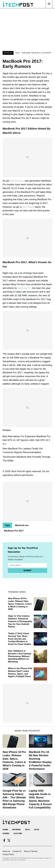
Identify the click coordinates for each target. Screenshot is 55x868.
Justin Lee (8, 53)
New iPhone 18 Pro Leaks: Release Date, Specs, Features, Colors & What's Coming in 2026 (20, 604)
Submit (27, 570)
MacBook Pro (24, 288)
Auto (37, 830)
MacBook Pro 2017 (14, 531)
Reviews (16, 830)
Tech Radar (28, 207)
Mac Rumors (17, 181)
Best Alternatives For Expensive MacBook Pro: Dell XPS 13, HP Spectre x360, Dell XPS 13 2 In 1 (27, 440)
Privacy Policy (8, 854)
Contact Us (17, 851)
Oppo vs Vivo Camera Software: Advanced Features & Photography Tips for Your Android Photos (20, 621)
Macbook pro (22, 525)
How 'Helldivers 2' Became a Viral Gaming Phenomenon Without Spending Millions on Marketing (20, 656)
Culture (18, 833)
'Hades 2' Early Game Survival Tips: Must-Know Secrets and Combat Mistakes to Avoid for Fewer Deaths (20, 639)
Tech (17, 53)
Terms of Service (31, 851)
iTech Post (16, 471)
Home (5, 830)
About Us (6, 851)
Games (6, 833)
